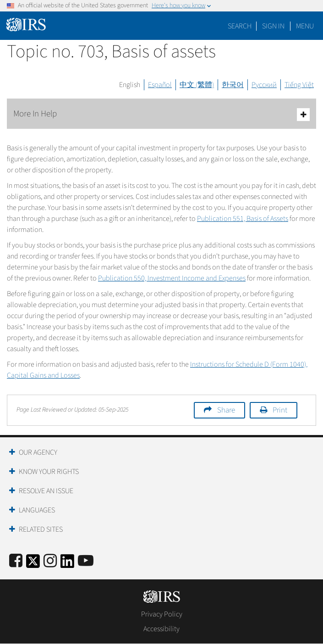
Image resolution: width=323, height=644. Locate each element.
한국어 (233, 85)
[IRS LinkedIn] (67, 564)
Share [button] (226, 410)
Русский (264, 85)
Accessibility (161, 629)
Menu (305, 26)
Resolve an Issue (46, 491)
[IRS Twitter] (33, 564)
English (130, 85)
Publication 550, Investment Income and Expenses (172, 278)
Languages (37, 510)
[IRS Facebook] (16, 561)
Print (280, 410)
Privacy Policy (162, 614)
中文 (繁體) (197, 85)
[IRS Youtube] (86, 561)
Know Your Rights (49, 472)
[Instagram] (50, 561)
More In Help (161, 114)
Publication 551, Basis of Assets (243, 219)
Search (240, 26)
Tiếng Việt (299, 85)
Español (160, 85)
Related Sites (41, 529)
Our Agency (38, 452)
